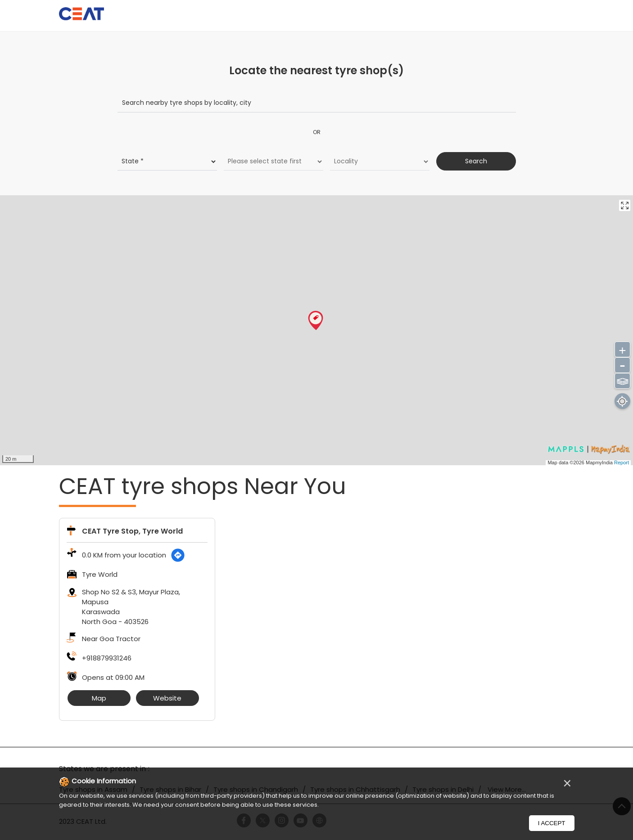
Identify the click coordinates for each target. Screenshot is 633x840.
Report (622, 462)
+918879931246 (107, 658)
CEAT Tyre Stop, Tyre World (132, 531)
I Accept (552, 823)
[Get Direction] (178, 555)
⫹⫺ (622, 380)
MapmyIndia (600, 462)
